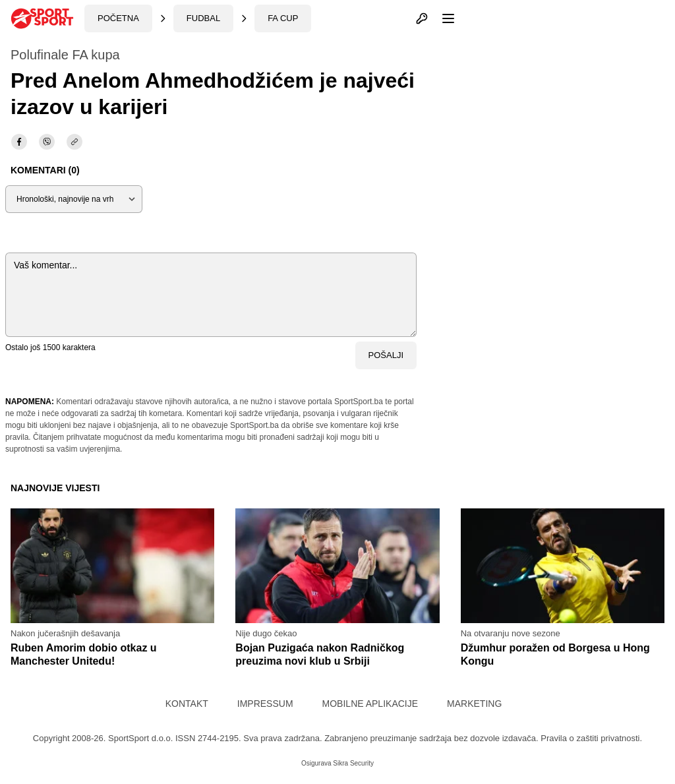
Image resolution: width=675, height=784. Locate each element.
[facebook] (19, 142)
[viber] (47, 142)
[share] (74, 142)
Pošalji (386, 355)
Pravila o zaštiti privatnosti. (591, 738)
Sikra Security (353, 763)
